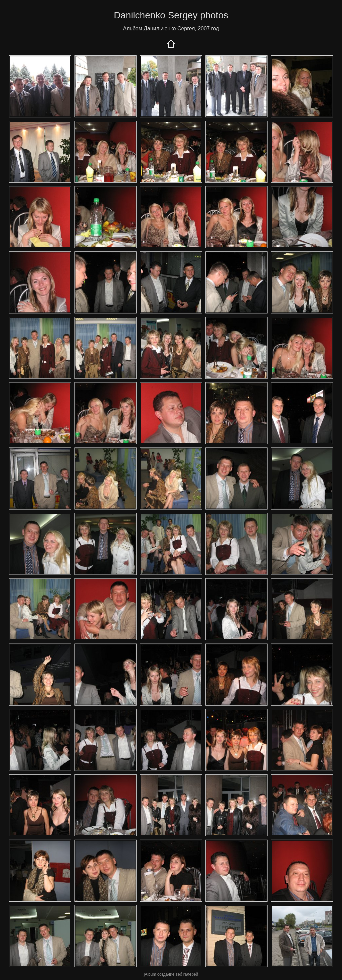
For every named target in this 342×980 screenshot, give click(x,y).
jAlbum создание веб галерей (171, 974)
